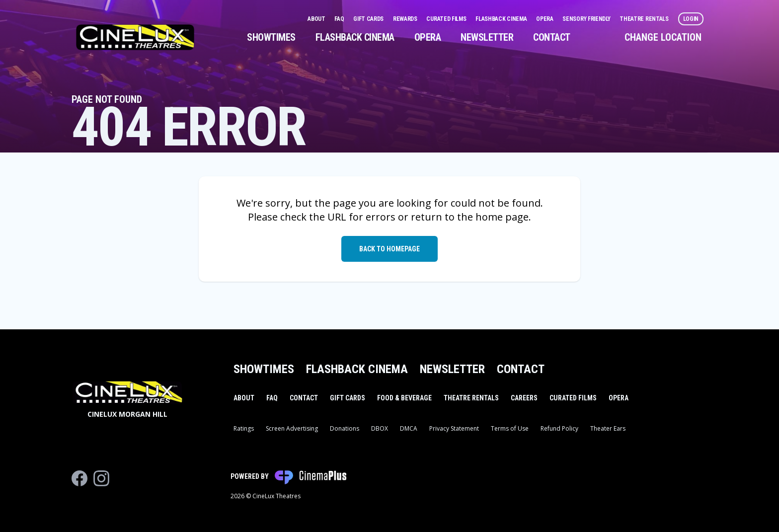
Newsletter (487, 37)
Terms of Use (510, 428)
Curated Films (447, 19)
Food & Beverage (404, 398)
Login (691, 19)
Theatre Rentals (645, 19)
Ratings (244, 428)
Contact (552, 37)
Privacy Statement (454, 428)
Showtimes (271, 37)
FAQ (340, 19)
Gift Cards (369, 19)
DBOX (380, 428)
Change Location (663, 37)
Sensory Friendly (587, 19)
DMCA (409, 428)
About (317, 19)
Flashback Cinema (502, 19)
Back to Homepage (389, 249)
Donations (345, 428)
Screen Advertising (292, 428)
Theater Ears (608, 428)
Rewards (406, 19)
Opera (545, 19)
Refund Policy (559, 428)
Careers (524, 398)
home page (502, 217)
